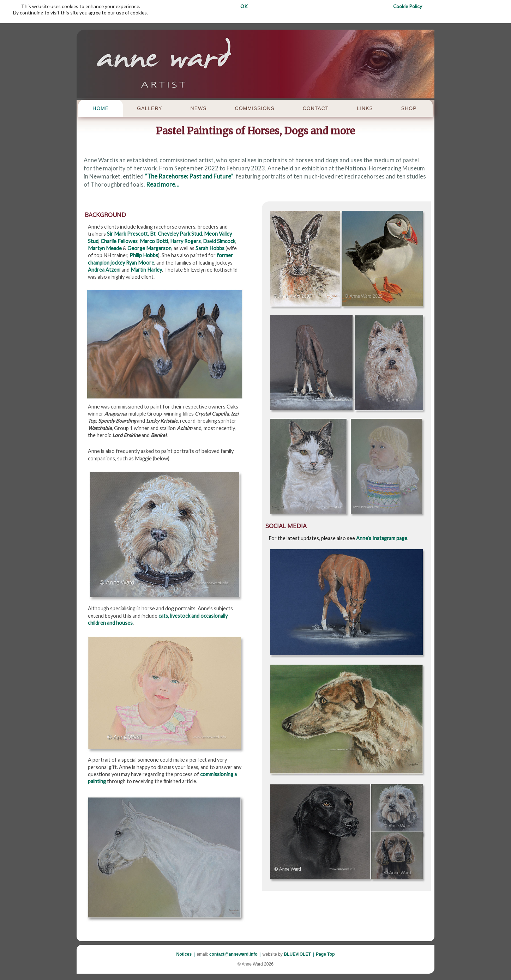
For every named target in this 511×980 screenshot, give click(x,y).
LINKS (365, 108)
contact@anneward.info (233, 954)
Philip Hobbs (144, 255)
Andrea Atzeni (104, 270)
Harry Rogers (185, 241)
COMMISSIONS (255, 108)
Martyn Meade (105, 248)
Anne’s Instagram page (382, 538)
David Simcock (219, 241)
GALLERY (149, 108)
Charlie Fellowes (119, 241)
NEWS (199, 108)
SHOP (409, 108)
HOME (101, 108)
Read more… (163, 184)
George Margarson (149, 248)
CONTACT (316, 108)
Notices (184, 954)
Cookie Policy (408, 6)
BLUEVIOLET (297, 954)
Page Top (325, 954)
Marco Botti (154, 241)
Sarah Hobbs (210, 248)
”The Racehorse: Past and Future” (189, 176)
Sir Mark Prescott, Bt (131, 234)
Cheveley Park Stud (180, 234)
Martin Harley (146, 270)
